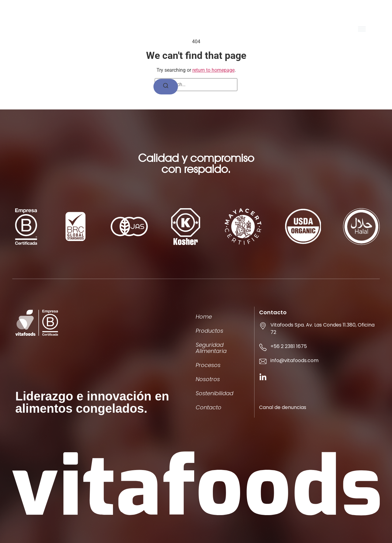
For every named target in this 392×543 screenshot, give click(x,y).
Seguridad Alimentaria (211, 348)
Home (204, 317)
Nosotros (208, 379)
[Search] (166, 87)
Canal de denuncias (283, 407)
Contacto (209, 407)
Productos (209, 331)
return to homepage (213, 70)
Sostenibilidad (215, 393)
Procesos (208, 365)
